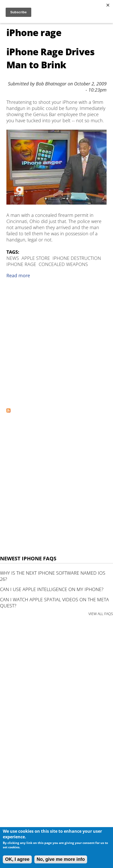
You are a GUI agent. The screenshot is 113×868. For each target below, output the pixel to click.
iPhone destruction (77, 258)
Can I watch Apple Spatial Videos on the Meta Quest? (54, 603)
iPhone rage (21, 264)
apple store (36, 258)
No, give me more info (61, 859)
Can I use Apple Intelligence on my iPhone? (52, 589)
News (13, 258)
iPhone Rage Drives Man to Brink (50, 58)
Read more (18, 275)
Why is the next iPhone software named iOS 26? (53, 576)
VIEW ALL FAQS (101, 614)
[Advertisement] (57, 345)
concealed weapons (63, 264)
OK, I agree (17, 859)
